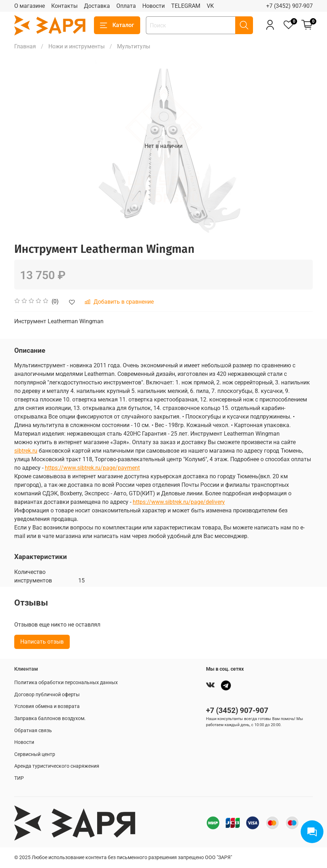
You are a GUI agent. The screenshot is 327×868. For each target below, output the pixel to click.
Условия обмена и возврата (47, 706)
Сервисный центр (35, 754)
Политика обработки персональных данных (66, 683)
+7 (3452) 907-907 (289, 6)
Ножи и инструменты (77, 46)
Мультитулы (134, 46)
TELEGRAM (186, 6)
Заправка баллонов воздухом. (50, 718)
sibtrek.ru (26, 451)
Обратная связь (33, 731)
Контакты (64, 6)
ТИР (19, 778)
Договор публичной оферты (47, 695)
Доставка (97, 6)
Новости (154, 6)
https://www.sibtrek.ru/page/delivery (179, 502)
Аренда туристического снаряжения (57, 766)
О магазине (30, 6)
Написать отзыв (42, 642)
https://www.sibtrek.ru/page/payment (92, 468)
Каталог (117, 25)
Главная (25, 46)
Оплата (126, 6)
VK (210, 6)
